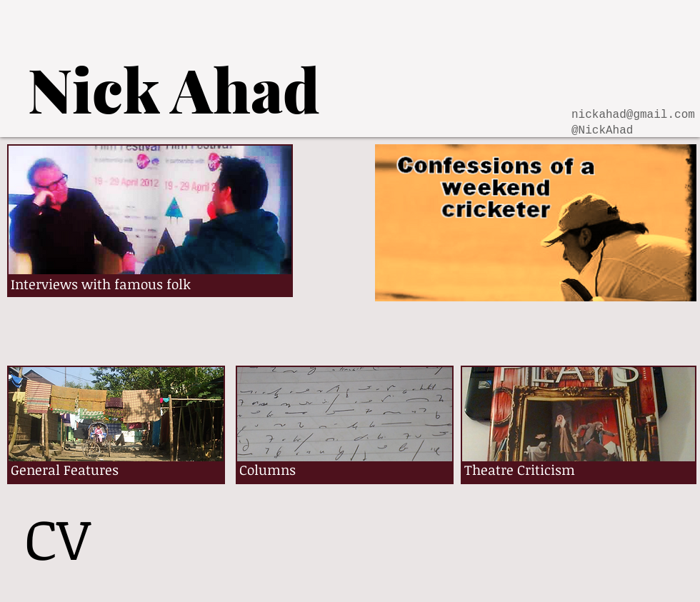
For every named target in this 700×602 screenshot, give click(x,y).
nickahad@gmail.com (633, 115)
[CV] (57, 537)
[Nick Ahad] (174, 88)
